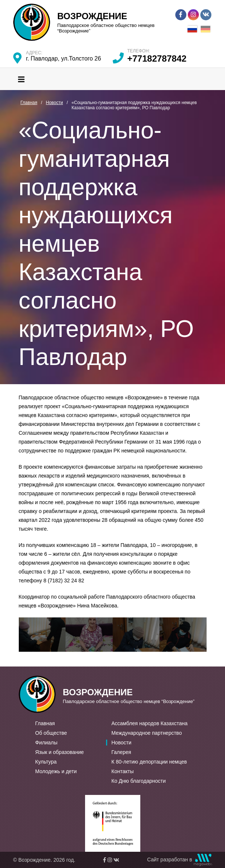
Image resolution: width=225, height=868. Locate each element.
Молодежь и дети (56, 771)
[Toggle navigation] (21, 79)
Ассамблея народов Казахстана (150, 723)
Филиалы (46, 743)
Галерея (122, 752)
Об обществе (51, 733)
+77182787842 (157, 58)
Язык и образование (60, 752)
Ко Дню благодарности (139, 781)
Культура (46, 762)
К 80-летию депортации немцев (149, 762)
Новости (122, 743)
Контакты (123, 771)
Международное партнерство (147, 733)
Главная (45, 723)
